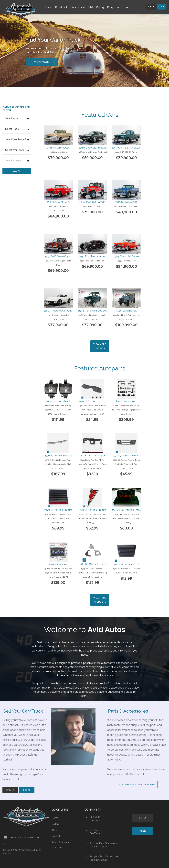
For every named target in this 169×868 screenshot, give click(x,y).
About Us (57, 830)
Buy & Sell (62, 7)
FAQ (91, 7)
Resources (79, 7)
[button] (17, 119)
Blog (110, 7)
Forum (120, 7)
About (130, 7)
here (5, 844)
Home (49, 7)
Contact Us (58, 836)
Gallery (100, 7)
